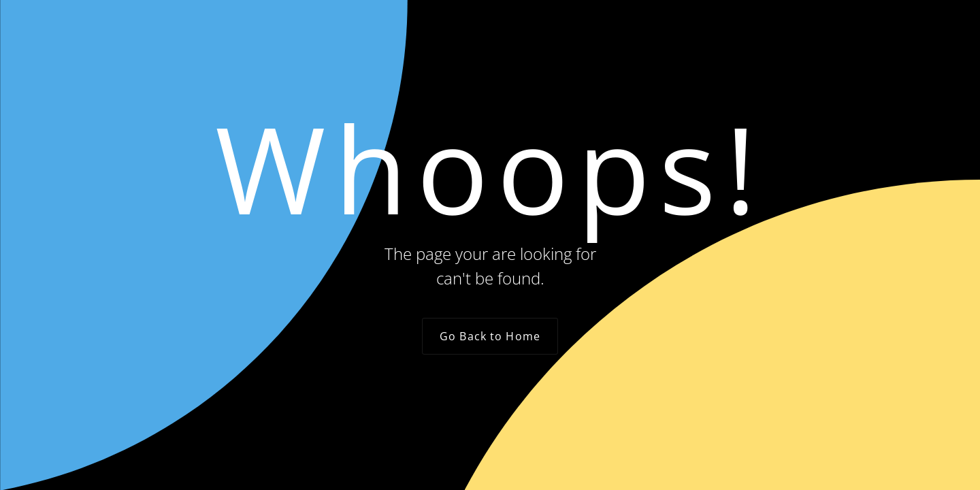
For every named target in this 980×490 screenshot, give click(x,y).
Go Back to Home (490, 336)
